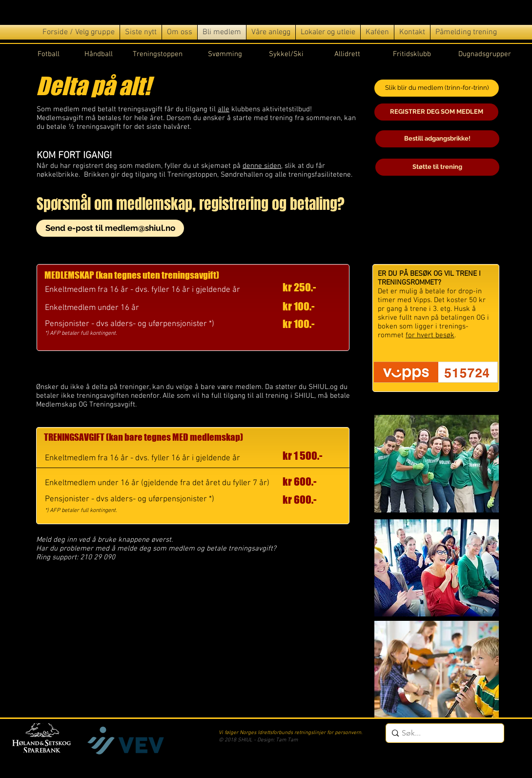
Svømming (225, 54)
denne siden (262, 166)
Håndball (99, 54)
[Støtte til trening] (437, 167)
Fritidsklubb (412, 54)
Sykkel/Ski (286, 54)
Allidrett (347, 54)
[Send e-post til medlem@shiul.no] (110, 228)
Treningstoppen (158, 54)
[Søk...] (442, 733)
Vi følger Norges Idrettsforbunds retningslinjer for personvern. (290, 733)
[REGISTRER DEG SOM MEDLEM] (436, 112)
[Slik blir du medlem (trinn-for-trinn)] (437, 88)
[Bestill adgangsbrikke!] (437, 139)
